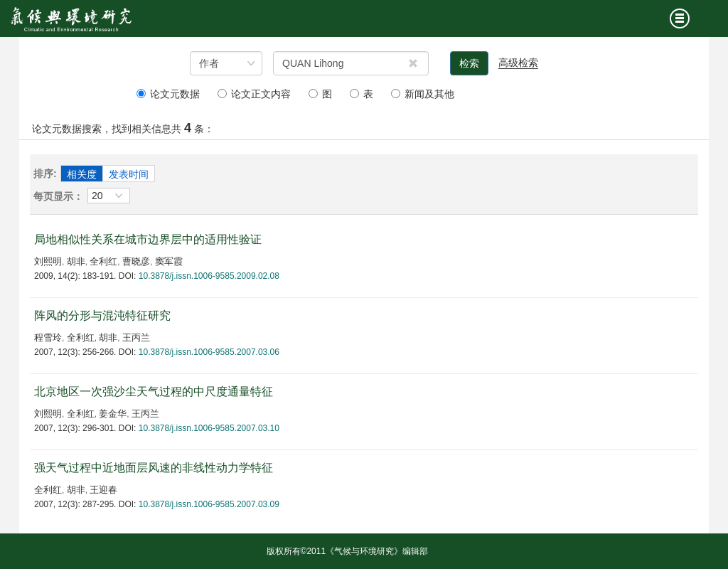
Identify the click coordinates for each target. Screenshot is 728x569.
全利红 (103, 261)
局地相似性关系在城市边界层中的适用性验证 (148, 239)
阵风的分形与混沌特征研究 (102, 315)
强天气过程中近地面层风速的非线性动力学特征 (154, 468)
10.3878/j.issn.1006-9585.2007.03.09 (209, 504)
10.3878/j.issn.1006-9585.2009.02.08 (209, 276)
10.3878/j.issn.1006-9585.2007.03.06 (209, 352)
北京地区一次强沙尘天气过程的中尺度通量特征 (154, 392)
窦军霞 (169, 261)
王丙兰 (136, 337)
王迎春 (103, 490)
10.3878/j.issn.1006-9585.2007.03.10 (209, 428)
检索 (469, 63)
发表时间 (129, 174)
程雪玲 (48, 337)
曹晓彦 (136, 261)
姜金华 (113, 414)
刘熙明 (48, 261)
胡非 (76, 261)
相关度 (82, 174)
